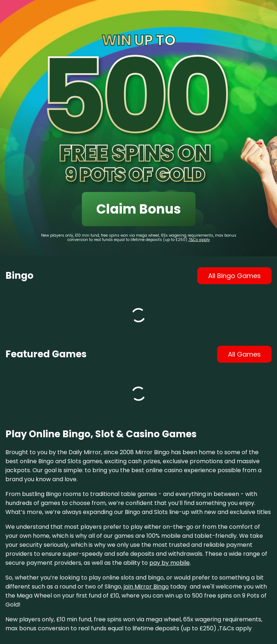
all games (244, 354)
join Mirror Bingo (146, 587)
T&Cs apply (199, 240)
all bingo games (234, 276)
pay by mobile (170, 563)
